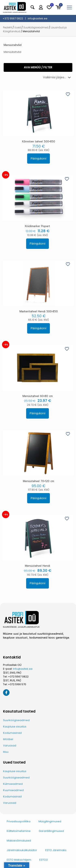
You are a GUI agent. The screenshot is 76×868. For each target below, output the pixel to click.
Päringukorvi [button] (39, 159)
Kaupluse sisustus (15, 727)
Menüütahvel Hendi (37, 566)
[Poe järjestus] (58, 77)
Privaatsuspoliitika (19, 821)
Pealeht (7, 27)
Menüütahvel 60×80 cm (38, 396)
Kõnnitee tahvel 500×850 (39, 141)
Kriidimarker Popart (37, 226)
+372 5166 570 (17, 684)
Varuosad (10, 746)
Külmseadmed (13, 784)
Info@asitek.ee (23, 669)
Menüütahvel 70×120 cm (39, 481)
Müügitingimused (50, 821)
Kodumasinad (12, 733)
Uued (18, 27)
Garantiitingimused (51, 831)
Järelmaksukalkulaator (22, 850)
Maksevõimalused (19, 841)
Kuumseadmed (13, 790)
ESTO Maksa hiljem (19, 860)
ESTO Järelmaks (56, 850)
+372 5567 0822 (18, 677)
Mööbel (8, 739)
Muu (6, 752)
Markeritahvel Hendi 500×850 (39, 311)
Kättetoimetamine (19, 831)
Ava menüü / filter (38, 67)
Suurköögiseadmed (36, 27)
